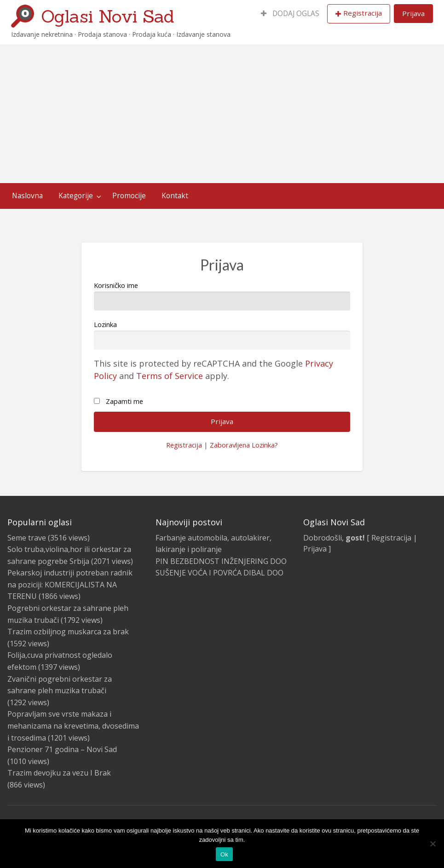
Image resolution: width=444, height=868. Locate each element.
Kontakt (175, 195)
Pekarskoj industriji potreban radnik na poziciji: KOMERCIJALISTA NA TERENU (70, 584)
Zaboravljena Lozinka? (244, 445)
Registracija (363, 13)
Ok (224, 854)
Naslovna (27, 195)
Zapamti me (124, 401)
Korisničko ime (222, 296)
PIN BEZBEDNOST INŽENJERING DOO (221, 561)
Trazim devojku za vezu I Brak (59, 773)
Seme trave (27, 538)
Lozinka (222, 335)
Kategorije (76, 195)
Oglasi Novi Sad (108, 16)
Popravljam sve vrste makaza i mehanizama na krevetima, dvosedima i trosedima (73, 726)
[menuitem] (290, 14)
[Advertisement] (222, 114)
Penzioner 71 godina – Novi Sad (62, 749)
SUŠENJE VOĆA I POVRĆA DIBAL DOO (219, 573)
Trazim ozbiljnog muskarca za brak (68, 632)
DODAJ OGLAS (290, 13)
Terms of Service (170, 376)
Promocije (129, 195)
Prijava (413, 13)
